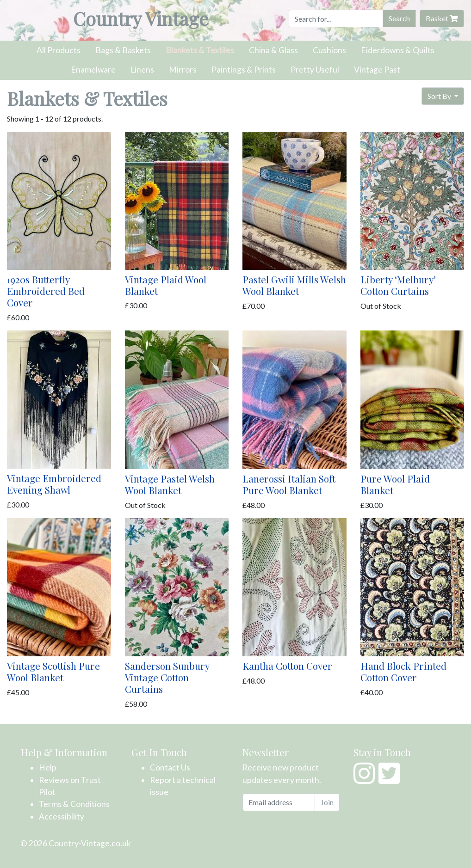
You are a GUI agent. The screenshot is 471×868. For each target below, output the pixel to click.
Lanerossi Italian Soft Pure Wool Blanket (289, 484)
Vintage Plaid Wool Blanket (166, 285)
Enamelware (93, 70)
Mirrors (183, 70)
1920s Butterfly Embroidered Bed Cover (46, 291)
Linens (142, 70)
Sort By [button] (440, 96)
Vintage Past (377, 70)
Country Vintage (141, 18)
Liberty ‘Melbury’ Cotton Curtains (398, 285)
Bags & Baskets (123, 50)
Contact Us (170, 767)
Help (48, 767)
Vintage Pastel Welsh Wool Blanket (170, 484)
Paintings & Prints (244, 70)
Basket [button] (442, 18)
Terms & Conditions (74, 804)
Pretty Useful (315, 70)
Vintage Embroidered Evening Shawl (54, 484)
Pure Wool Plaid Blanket (395, 484)
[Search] (336, 18)
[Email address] (279, 802)
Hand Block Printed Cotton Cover (403, 671)
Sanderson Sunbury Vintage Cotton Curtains (167, 677)
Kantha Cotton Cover (287, 666)
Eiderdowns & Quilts (398, 50)
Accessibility (62, 816)
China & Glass (273, 50)
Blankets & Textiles (200, 50)
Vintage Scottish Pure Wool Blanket (53, 671)
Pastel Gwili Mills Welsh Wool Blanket (294, 285)
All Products (59, 50)
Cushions (329, 50)
